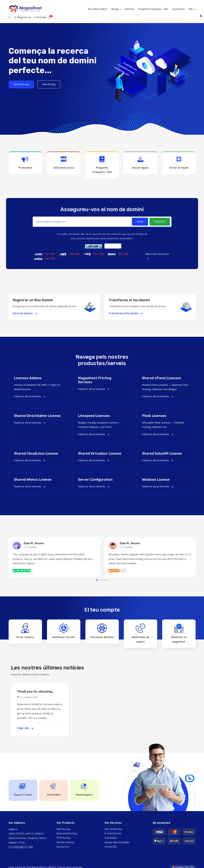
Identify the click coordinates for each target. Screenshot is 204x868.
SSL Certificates (114, 824)
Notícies (90, 9)
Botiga (75, 9)
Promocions (25, 158)
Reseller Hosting (65, 838)
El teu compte (25, 627)
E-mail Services (113, 829)
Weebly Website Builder (117, 838)
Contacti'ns (138, 9)
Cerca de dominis (25, 309)
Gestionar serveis (64, 627)
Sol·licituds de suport (140, 629)
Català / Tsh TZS (183, 863)
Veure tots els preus (157, 252)
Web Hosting (63, 824)
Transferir (160, 217)
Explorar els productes (30, 392)
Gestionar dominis (102, 627)
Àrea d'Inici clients (58, 9)
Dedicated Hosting (67, 829)
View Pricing (49, 80)
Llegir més (25, 724)
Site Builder (111, 833)
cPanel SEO (111, 842)
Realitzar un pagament (179, 629)
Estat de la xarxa (64, 158)
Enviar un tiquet (179, 158)
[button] (97, 575)
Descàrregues (140, 158)
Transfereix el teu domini (125, 309)
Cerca (140, 217)
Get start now (21, 80)
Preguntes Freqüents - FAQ (113, 9)
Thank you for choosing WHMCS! (34, 687)
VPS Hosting (63, 833)
